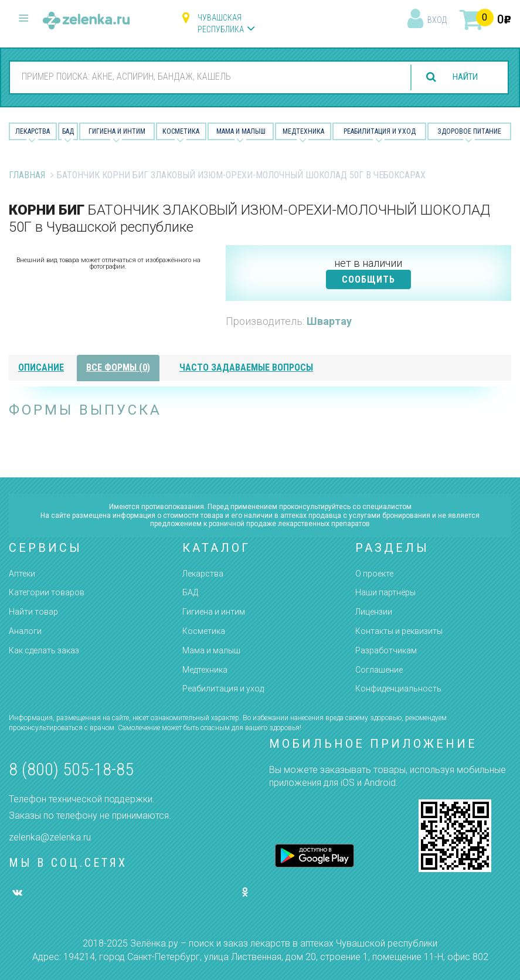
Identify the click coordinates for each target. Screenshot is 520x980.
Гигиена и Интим (117, 131)
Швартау (329, 321)
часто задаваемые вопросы (246, 367)
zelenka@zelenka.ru (50, 837)
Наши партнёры (385, 592)
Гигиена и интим (214, 612)
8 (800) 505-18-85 (71, 769)
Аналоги (25, 631)
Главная (27, 175)
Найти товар (33, 612)
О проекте (374, 574)
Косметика (181, 131)
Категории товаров (47, 592)
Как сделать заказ (44, 650)
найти (463, 77)
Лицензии (374, 612)
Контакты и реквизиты (399, 631)
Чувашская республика (221, 23)
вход (437, 20)
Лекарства (33, 131)
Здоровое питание (469, 131)
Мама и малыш (241, 131)
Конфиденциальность (398, 689)
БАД (68, 131)
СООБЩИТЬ (368, 279)
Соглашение (379, 670)
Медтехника (303, 131)
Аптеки (22, 574)
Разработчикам (386, 650)
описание (41, 367)
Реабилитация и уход (380, 131)
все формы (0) (118, 367)
